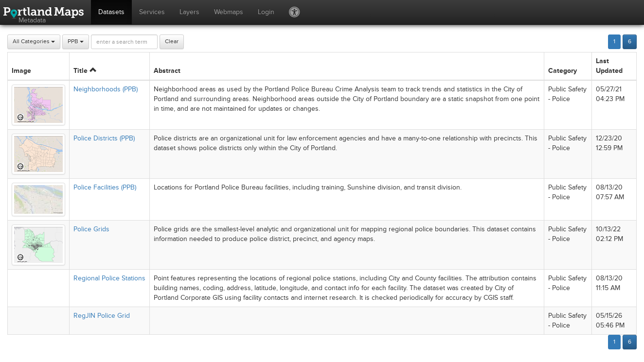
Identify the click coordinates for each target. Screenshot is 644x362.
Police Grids (91, 229)
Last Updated (609, 66)
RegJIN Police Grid (102, 316)
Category (563, 71)
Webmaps (229, 12)
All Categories (34, 42)
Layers (189, 12)
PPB (76, 42)
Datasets (111, 12)
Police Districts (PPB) (104, 138)
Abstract (167, 71)
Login (266, 12)
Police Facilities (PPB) (105, 187)
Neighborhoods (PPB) (106, 89)
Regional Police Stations (109, 278)
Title (85, 71)
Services (152, 12)
